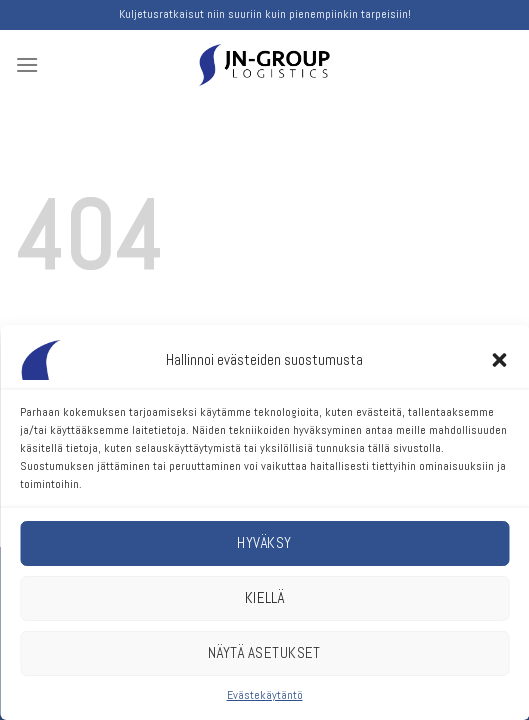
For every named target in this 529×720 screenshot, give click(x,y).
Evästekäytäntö (265, 695)
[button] (499, 360)
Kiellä (265, 597)
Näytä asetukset (264, 652)
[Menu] (27, 64)
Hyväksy (264, 542)
